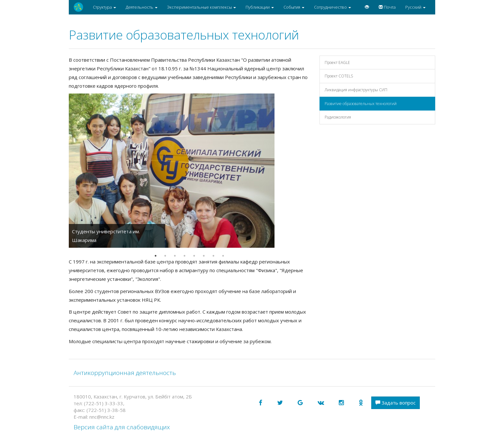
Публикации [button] (260, 7)
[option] (189, 171)
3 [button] (175, 256)
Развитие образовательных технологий (361, 104)
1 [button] (156, 256)
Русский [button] (415, 7)
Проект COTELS (339, 76)
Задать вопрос (396, 403)
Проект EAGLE (337, 62)
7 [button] (213, 256)
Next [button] (315, 171)
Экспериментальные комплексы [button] (202, 7)
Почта (387, 7)
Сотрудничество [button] (333, 7)
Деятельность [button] (142, 7)
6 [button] (204, 256)
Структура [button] (104, 7)
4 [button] (184, 256)
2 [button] (165, 256)
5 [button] (194, 256)
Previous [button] (64, 171)
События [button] (294, 7)
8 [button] (223, 256)
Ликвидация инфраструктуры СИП (356, 90)
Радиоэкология (338, 117)
